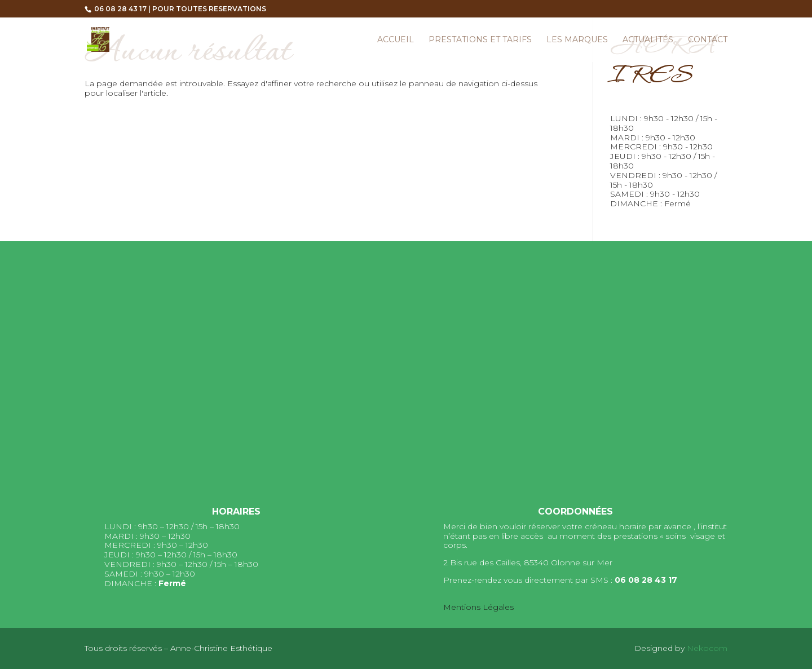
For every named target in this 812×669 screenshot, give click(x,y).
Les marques (577, 40)
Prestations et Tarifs (480, 40)
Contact (708, 40)
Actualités (648, 40)
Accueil (396, 40)
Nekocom (707, 648)
